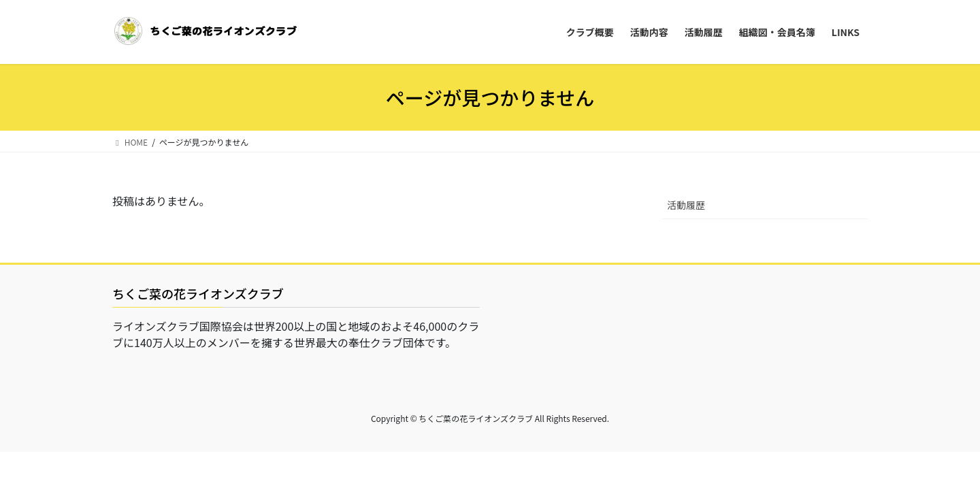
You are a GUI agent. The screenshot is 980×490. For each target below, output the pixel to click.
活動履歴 (686, 205)
